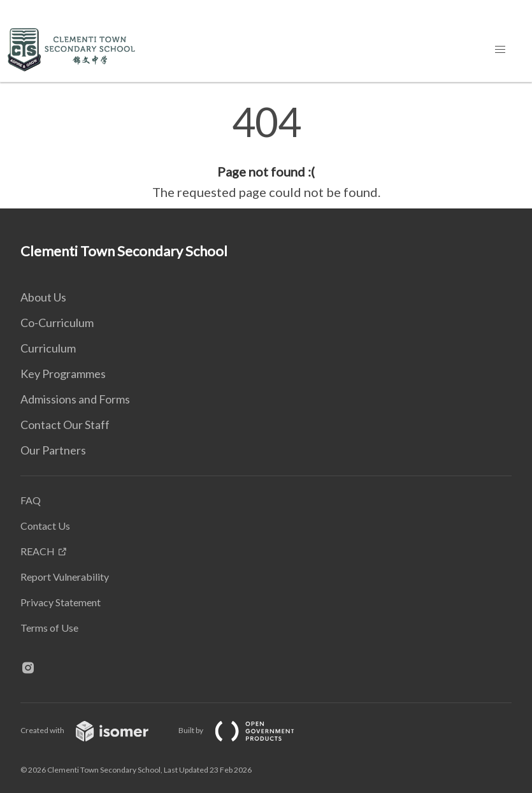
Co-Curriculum (57, 323)
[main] (266, 152)
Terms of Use (49, 628)
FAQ (31, 500)
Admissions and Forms (75, 399)
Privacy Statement (61, 602)
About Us (43, 297)
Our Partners (53, 450)
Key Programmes (63, 374)
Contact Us (45, 526)
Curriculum (48, 348)
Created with (95, 730)
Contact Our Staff (65, 425)
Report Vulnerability (65, 577)
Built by (247, 730)
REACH (38, 551)
